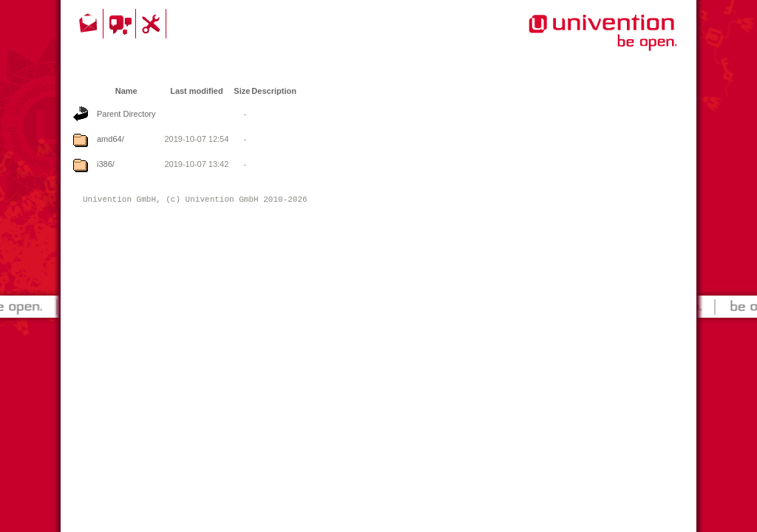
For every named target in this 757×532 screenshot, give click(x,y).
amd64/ (111, 139)
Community (122, 24)
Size (242, 91)
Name (126, 91)
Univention (573, 41)
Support (153, 24)
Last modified (197, 91)
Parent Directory (126, 114)
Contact (89, 24)
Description (274, 91)
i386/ (106, 164)
